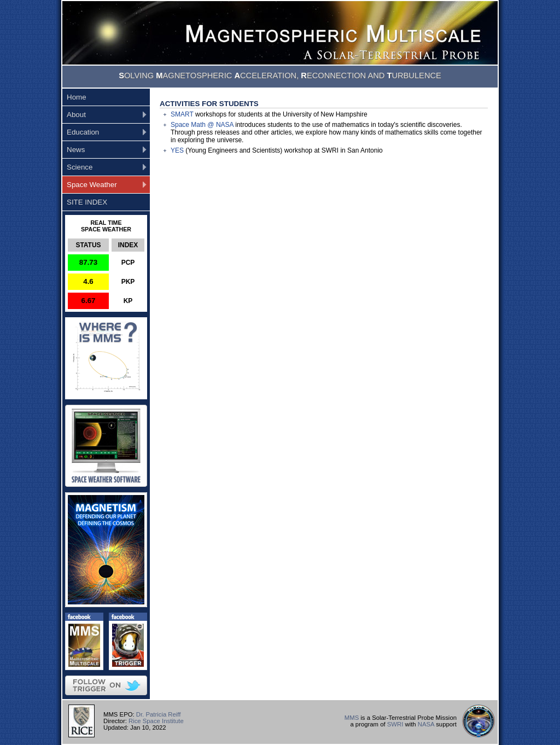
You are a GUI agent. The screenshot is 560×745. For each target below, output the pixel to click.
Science (80, 167)
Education (83, 132)
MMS (352, 718)
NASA (426, 724)
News (76, 150)
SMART (182, 114)
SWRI (395, 724)
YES (177, 150)
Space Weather (92, 185)
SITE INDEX (87, 202)
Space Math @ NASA (202, 125)
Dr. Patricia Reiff (159, 714)
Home (77, 97)
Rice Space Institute (156, 721)
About (76, 115)
